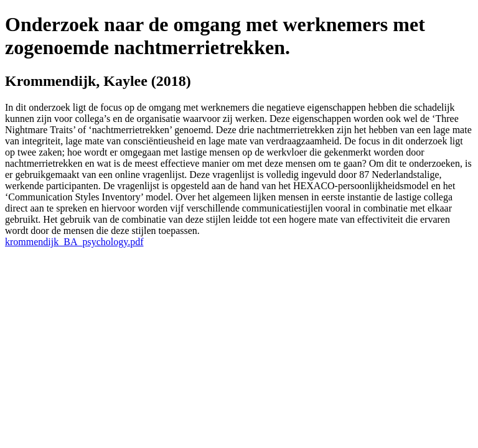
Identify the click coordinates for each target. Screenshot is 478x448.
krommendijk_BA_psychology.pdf (74, 242)
